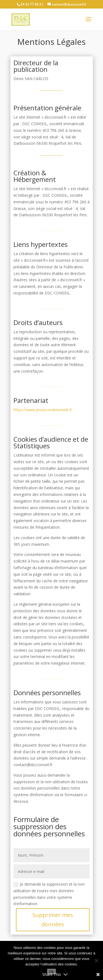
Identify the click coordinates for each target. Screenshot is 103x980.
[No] (96, 960)
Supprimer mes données (53, 920)
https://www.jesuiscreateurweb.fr (43, 410)
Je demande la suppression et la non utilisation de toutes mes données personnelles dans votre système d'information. (49, 894)
